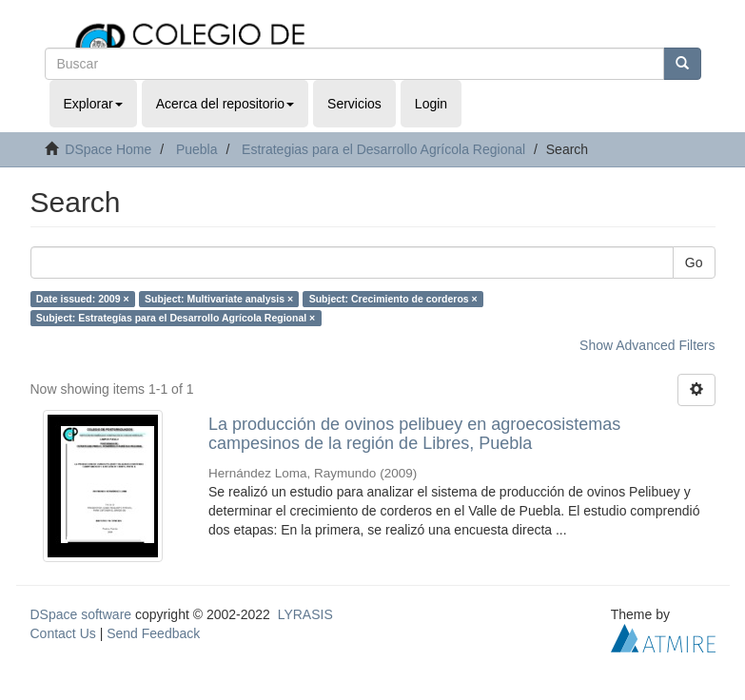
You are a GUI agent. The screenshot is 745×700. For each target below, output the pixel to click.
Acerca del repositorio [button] (225, 104)
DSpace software (81, 614)
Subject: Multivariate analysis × (219, 299)
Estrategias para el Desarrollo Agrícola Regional (383, 149)
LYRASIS (305, 614)
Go (694, 262)
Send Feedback (153, 633)
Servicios (354, 104)
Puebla (197, 149)
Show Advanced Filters (647, 345)
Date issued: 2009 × (83, 299)
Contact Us (63, 633)
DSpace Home (108, 149)
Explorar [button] (93, 104)
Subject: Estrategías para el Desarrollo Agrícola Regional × (176, 318)
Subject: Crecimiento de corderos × (393, 299)
